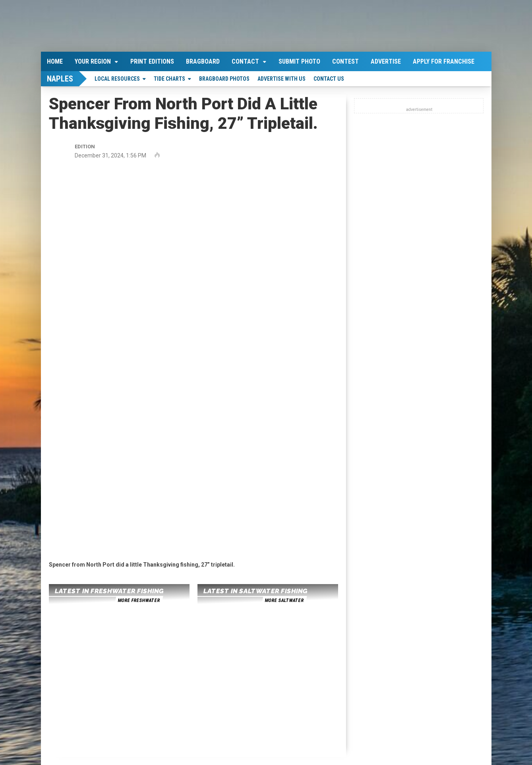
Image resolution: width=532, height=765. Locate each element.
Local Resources (117, 79)
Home (55, 61)
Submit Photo (299, 61)
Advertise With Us (281, 79)
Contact (245, 61)
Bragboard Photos (224, 79)
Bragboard (203, 61)
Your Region (93, 61)
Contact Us (329, 79)
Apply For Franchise (444, 61)
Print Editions (152, 61)
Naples (60, 79)
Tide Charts (169, 79)
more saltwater (284, 600)
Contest (345, 61)
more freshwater (139, 600)
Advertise (386, 61)
